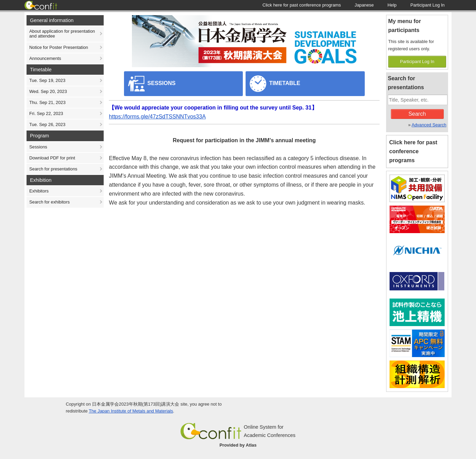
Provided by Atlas (238, 445)
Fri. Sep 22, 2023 (46, 113)
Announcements (45, 58)
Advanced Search (429, 125)
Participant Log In (417, 61)
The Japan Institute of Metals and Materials (131, 411)
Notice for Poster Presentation (59, 47)
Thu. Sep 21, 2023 (47, 102)
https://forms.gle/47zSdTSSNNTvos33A (157, 117)
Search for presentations (53, 169)
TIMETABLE (275, 84)
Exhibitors (39, 191)
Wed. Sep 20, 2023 (48, 91)
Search (417, 114)
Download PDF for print (52, 158)
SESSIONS (152, 84)
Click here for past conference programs (413, 151)
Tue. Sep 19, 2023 (47, 80)
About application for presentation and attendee (62, 34)
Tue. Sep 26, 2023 (47, 124)
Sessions (38, 147)
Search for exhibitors (49, 202)
